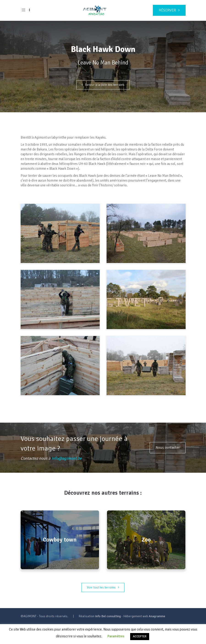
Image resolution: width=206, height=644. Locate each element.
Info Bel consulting (108, 616)
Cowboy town (60, 540)
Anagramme (157, 616)
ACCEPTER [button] (140, 636)
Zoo (146, 540)
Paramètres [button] (116, 636)
